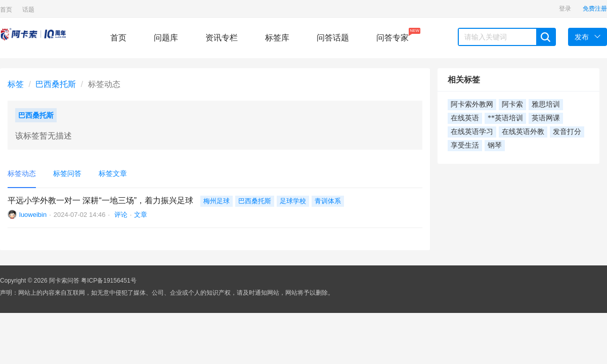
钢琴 (495, 145)
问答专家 (393, 35)
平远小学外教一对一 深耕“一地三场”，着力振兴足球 (100, 200)
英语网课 (546, 118)
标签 (16, 84)
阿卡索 (512, 104)
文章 (141, 215)
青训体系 (328, 201)
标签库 (277, 38)
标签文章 (113, 173)
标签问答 (67, 173)
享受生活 (465, 145)
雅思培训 (546, 104)
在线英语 (465, 118)
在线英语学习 (472, 132)
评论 (120, 215)
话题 (28, 10)
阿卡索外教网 (472, 104)
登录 (565, 9)
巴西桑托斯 (56, 84)
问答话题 (333, 38)
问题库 (166, 38)
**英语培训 (505, 118)
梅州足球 (216, 201)
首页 (6, 10)
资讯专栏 (222, 38)
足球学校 (293, 201)
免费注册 (595, 9)
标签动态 (22, 173)
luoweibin (33, 215)
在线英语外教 (523, 132)
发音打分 (567, 132)
